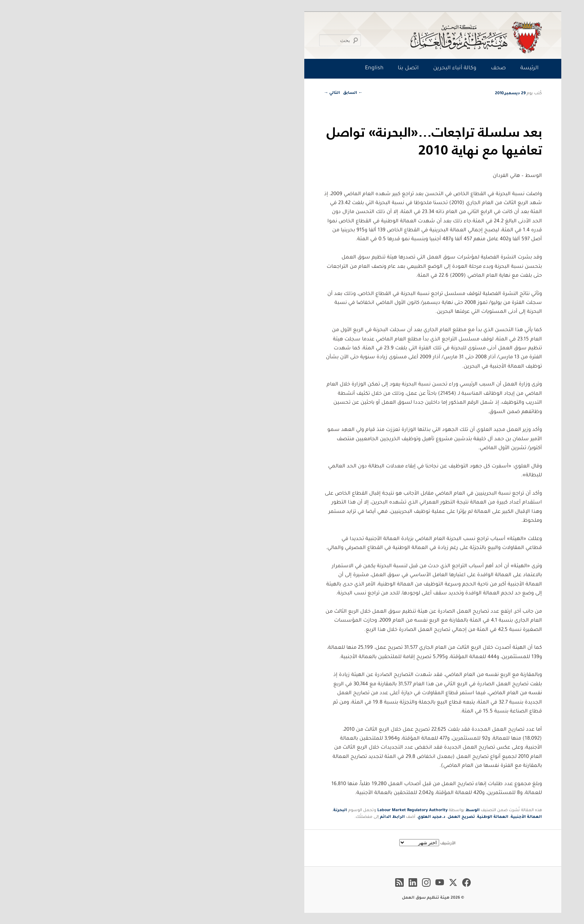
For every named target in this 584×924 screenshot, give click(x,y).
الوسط (332, 810)
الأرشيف (307, 844)
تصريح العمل (320, 817)
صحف (358, 69)
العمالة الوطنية (352, 817)
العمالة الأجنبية (385, 817)
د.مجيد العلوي (291, 817)
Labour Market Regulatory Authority (272, 810)
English (234, 69)
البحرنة (199, 810)
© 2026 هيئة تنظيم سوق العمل (292, 898)
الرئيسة (389, 69)
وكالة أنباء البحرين (314, 69)
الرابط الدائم (252, 817)
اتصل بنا (267, 69)
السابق (212, 93)
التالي (191, 93)
